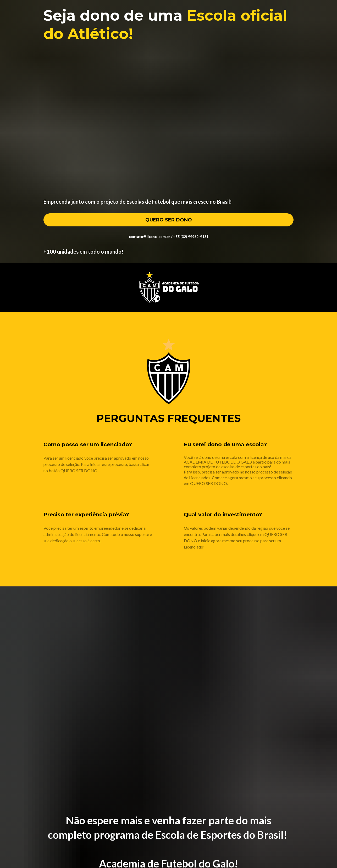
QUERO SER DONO (169, 220)
